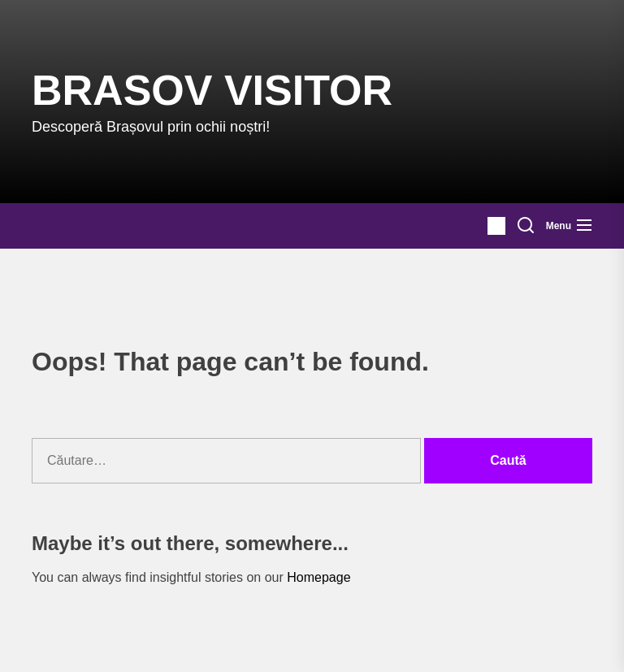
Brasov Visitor (212, 90)
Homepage (318, 577)
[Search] (526, 226)
